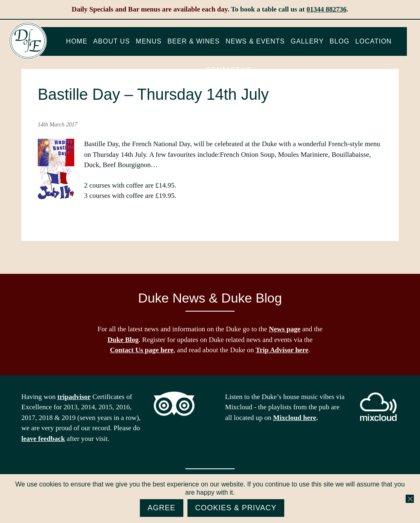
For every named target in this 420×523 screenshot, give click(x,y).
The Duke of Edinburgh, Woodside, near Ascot (28, 41)
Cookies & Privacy (236, 508)
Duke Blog (123, 340)
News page (285, 329)
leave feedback (43, 439)
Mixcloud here (295, 418)
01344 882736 (326, 9)
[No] (410, 499)
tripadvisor (74, 397)
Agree (162, 508)
